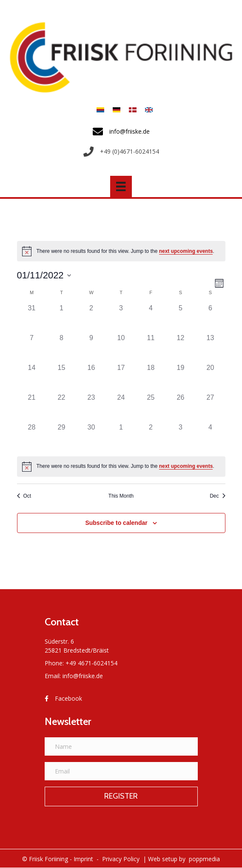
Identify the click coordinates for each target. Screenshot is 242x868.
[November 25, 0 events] (151, 407)
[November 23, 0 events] (91, 407)
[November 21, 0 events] (32, 407)
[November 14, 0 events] (32, 378)
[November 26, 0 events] (181, 407)
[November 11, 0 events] (151, 348)
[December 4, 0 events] (211, 437)
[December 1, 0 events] (121, 437)
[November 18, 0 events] (151, 378)
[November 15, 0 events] (62, 378)
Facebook (68, 698)
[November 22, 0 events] (62, 407)
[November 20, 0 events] (211, 378)
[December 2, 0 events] (151, 437)
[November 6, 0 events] (211, 318)
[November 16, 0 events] (91, 378)
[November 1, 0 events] (62, 318)
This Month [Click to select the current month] (121, 496)
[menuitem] (100, 110)
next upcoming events (186, 251)
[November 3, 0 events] (121, 318)
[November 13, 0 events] (211, 348)
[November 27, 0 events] (211, 407)
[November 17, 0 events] (121, 378)
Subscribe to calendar (116, 523)
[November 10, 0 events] (121, 348)
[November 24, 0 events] (121, 407)
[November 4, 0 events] (151, 318)
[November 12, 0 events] (181, 348)
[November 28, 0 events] (32, 437)
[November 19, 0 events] (181, 378)
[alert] (121, 251)
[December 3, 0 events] (181, 437)
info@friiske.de (83, 676)
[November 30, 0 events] (91, 437)
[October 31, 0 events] (32, 318)
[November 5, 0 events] (181, 318)
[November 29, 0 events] (62, 437)
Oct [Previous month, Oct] (24, 496)
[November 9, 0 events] (91, 348)
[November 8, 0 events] (62, 348)
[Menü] (121, 186)
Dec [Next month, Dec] (217, 496)
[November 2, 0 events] (91, 318)
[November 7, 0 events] (32, 348)
